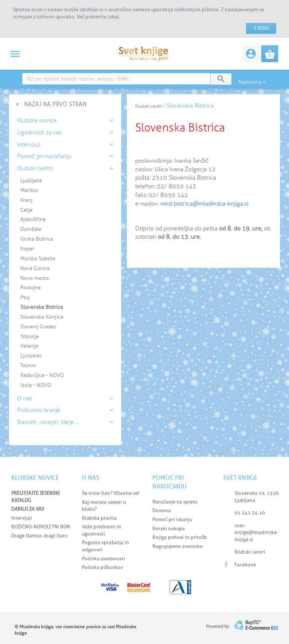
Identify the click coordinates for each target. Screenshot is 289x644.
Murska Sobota (38, 259)
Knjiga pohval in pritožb (180, 537)
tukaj (113, 17)
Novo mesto (35, 278)
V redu (261, 28)
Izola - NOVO (36, 385)
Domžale (31, 229)
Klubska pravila (99, 518)
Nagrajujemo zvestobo (178, 546)
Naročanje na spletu (175, 502)
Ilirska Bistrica (37, 239)
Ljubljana (31, 181)
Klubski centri (250, 552)
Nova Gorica (35, 268)
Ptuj (25, 297)
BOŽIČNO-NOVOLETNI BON (41, 527)
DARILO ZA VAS (28, 509)
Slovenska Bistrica (42, 307)
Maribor (29, 190)
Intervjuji (22, 518)
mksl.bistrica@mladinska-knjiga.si (204, 204)
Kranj (26, 200)
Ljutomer (31, 356)
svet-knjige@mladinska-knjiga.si (256, 533)
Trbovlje (30, 336)
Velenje (29, 346)
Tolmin (28, 365)
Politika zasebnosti (103, 559)
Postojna (30, 288)
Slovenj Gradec (38, 327)
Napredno (252, 82)
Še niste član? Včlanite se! (111, 493)
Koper (27, 249)
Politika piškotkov (103, 567)
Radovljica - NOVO (42, 375)
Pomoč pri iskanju (172, 520)
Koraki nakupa (169, 529)
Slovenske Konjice (42, 317)
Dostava (162, 510)
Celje (27, 210)
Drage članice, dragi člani (39, 536)
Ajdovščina (33, 219)
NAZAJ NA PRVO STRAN (55, 104)
